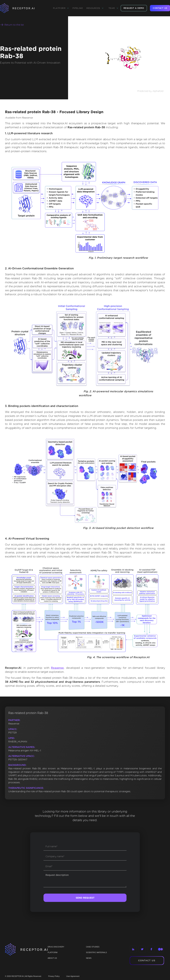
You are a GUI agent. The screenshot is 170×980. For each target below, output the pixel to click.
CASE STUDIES (93, 947)
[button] (61, 8)
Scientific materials (96, 952)
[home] (22, 8)
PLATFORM (53, 952)
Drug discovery (56, 947)
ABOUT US (52, 958)
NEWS (89, 958)
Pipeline (78, 8)
